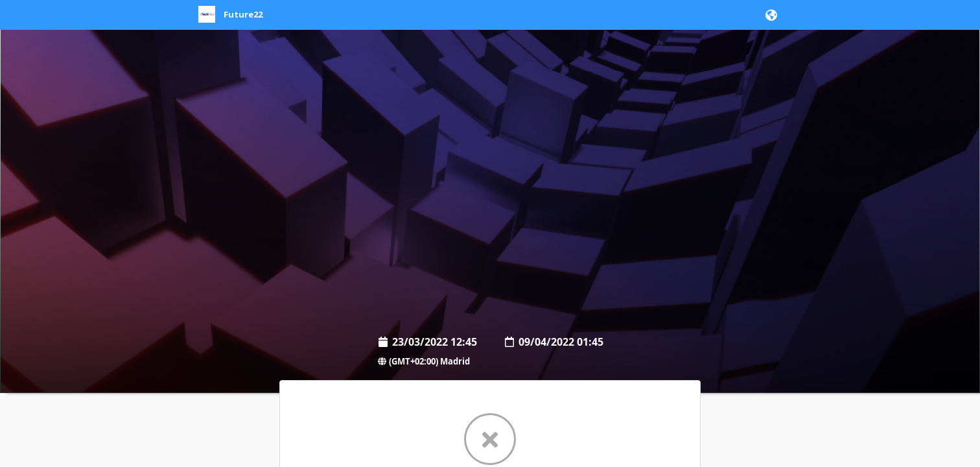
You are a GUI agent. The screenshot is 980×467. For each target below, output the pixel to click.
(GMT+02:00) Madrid (423, 361)
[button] (769, 15)
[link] (230, 20)
